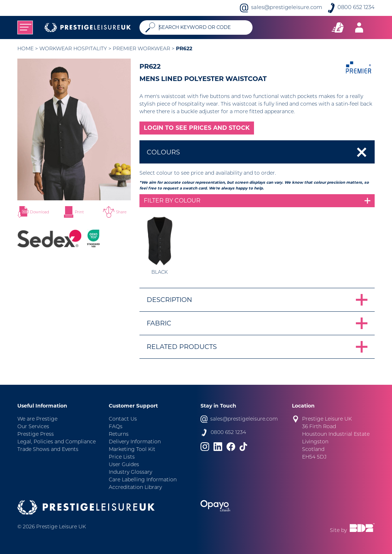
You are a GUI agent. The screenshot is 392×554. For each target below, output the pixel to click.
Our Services (33, 427)
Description (169, 300)
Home (25, 49)
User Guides (124, 465)
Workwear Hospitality (73, 49)
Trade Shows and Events (48, 450)
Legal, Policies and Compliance (57, 442)
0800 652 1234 (356, 8)
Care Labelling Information (143, 480)
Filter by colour (172, 201)
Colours (163, 152)
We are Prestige (37, 419)
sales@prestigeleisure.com (287, 8)
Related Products (182, 347)
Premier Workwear (141, 49)
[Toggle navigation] (25, 27)
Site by (352, 528)
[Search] (203, 27)
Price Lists (122, 457)
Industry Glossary (130, 472)
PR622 (184, 48)
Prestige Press (36, 434)
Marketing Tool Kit (132, 450)
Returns (119, 434)
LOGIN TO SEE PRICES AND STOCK (197, 128)
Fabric (159, 323)
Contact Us (123, 419)
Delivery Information (135, 442)
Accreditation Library (135, 488)
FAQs (116, 427)
